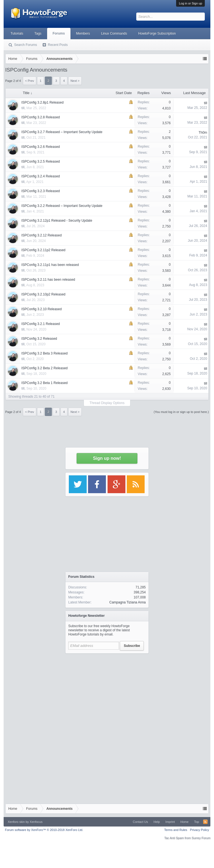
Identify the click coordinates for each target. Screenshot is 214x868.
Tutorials (17, 33)
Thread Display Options (107, 403)
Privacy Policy (200, 830)
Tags (38, 33)
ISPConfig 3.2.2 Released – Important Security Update (62, 206)
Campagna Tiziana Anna (127, 602)
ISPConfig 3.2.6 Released (41, 147)
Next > (75, 412)
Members (83, 33)
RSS (205, 822)
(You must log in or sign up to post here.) (181, 412)
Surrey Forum (201, 838)
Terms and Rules (176, 830)
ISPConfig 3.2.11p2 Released (43, 250)
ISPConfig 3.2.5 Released (41, 162)
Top (197, 822)
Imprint (170, 822)
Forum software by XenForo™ (44, 830)
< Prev (30, 412)
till (23, 138)
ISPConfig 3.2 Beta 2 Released (45, 368)
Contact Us (140, 822)
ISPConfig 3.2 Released (39, 339)
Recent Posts (58, 45)
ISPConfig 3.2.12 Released (42, 235)
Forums (59, 33)
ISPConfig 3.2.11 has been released (48, 280)
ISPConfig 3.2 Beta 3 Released (45, 353)
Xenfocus (36, 822)
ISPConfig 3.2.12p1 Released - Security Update (57, 221)
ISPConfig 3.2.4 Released (41, 176)
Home (184, 822)
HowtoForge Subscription (157, 33)
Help (157, 822)
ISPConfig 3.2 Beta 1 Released (45, 383)
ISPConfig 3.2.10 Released (42, 309)
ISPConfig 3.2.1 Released (41, 324)
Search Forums (26, 45)
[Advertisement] (107, 691)
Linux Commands (114, 33)
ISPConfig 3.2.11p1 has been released (50, 265)
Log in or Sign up (190, 3)
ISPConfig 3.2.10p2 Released (43, 294)
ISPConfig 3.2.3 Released (41, 191)
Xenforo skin (16, 822)
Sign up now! (107, 458)
